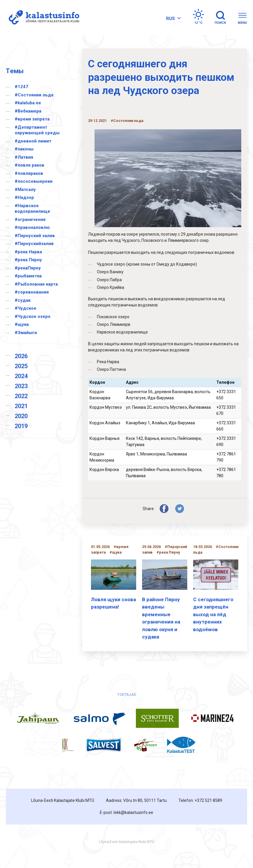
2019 (21, 426)
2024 (21, 376)
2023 (21, 386)
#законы (24, 149)
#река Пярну (28, 260)
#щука (22, 324)
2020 (21, 416)
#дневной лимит (33, 141)
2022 (21, 396)
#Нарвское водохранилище (32, 209)
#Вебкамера (28, 111)
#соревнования (32, 292)
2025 (21, 366)
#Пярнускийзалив (34, 244)
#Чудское (26, 308)
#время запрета (32, 119)
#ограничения (30, 219)
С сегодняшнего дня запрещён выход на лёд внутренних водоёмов (213, 614)
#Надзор (24, 197)
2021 (21, 406)
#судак (23, 300)
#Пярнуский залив (35, 236)
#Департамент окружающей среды (37, 130)
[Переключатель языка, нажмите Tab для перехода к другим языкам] (173, 19)
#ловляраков (29, 173)
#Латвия (24, 157)
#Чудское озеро (33, 316)
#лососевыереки (34, 181)
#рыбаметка (28, 276)
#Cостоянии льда (34, 95)
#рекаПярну (28, 268)
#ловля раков (29, 165)
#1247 (21, 87)
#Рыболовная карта (36, 284)
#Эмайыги (26, 333)
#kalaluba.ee (28, 103)
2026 (21, 356)
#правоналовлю (32, 227)
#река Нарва (28, 252)
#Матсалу (25, 190)
